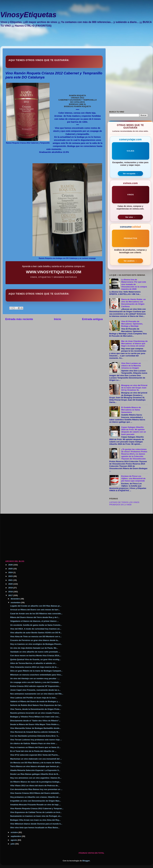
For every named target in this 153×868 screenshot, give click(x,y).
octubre (15, 832)
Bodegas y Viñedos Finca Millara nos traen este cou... (35, 717)
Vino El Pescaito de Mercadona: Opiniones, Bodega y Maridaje (132, 324)
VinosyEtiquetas (28, 15)
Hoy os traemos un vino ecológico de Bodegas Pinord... (36, 644)
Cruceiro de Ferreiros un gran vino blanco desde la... (35, 640)
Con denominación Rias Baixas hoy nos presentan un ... (36, 789)
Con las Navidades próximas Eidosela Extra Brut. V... (35, 736)
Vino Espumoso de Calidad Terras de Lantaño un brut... (36, 812)
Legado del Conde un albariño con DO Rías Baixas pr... (36, 606)
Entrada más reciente (19, 319)
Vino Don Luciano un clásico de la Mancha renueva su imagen (131, 366)
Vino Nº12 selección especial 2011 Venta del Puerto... (35, 755)
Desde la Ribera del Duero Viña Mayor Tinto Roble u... (35, 724)
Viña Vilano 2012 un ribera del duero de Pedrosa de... (35, 786)
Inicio (58, 319)
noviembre (16, 603)
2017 (11, 595)
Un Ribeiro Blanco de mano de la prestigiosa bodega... (36, 782)
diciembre (16, 599)
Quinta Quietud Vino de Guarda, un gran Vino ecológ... (35, 659)
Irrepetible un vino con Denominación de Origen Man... (36, 801)
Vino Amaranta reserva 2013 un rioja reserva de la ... (34, 667)
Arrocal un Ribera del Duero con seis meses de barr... (35, 610)
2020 (11, 584)
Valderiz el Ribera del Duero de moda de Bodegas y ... (35, 701)
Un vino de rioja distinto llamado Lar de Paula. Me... (34, 648)
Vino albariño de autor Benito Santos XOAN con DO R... (36, 633)
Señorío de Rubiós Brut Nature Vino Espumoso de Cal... (36, 705)
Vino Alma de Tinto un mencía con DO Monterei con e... (36, 637)
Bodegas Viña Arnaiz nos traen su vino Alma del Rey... (35, 820)
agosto (14, 840)
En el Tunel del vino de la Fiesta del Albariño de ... (33, 751)
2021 (11, 580)
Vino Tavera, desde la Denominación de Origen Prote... (36, 709)
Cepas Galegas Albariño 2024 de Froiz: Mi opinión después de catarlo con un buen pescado (134, 431)
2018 (11, 592)
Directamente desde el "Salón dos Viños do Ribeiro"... (35, 721)
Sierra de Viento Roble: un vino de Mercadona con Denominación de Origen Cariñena (133, 303)
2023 (11, 576)
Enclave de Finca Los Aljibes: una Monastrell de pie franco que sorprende (133, 478)
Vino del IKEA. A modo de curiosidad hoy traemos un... (36, 629)
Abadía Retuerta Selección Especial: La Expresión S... (35, 770)
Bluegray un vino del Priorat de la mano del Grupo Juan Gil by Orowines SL (134, 388)
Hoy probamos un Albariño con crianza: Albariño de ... (35, 797)
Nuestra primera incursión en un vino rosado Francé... (35, 713)
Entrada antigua (92, 319)
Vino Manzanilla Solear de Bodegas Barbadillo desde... (36, 728)
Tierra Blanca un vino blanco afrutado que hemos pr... (35, 766)
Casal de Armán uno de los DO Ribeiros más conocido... (36, 614)
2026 (11, 565)
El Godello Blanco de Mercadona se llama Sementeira (131, 410)
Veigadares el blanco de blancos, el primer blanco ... (34, 621)
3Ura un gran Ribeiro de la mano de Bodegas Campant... (36, 671)
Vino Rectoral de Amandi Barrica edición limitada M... (35, 732)
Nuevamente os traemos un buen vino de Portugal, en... (36, 816)
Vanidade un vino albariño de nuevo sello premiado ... (35, 652)
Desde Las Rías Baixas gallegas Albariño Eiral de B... (35, 774)
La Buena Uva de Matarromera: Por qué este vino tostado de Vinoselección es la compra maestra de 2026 (134, 284)
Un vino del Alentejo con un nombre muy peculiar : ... (35, 678)
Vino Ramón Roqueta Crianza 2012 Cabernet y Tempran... (37, 809)
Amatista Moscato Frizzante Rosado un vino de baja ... (35, 805)
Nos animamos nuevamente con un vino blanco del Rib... (37, 694)
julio (13, 844)
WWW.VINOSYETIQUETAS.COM (54, 272)
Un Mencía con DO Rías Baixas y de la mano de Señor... (36, 763)
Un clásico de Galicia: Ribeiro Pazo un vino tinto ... (34, 743)
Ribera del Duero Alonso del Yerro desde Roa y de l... (35, 617)
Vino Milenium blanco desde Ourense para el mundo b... (36, 824)
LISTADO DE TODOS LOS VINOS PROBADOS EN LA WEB (124, 503)
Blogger (86, 861)
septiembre (16, 836)
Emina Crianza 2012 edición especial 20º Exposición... (35, 686)
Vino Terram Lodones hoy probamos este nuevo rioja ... (36, 740)
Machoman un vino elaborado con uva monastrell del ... (36, 759)
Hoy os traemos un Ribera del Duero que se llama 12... (35, 747)
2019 (11, 588)
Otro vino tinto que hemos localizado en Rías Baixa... (35, 828)
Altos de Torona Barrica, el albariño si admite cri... (33, 663)
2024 (11, 572)
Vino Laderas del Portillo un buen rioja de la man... (34, 698)
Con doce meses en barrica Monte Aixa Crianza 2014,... (36, 656)
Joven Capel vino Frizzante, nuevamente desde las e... (35, 690)
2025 (11, 569)
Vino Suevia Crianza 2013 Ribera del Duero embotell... (35, 793)
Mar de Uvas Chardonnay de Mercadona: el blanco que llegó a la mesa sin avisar (134, 343)
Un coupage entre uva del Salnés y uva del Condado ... (36, 682)
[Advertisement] (74, 39)
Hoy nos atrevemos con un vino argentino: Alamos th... (36, 778)
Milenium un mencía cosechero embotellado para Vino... (36, 675)
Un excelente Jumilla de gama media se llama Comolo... (36, 625)
